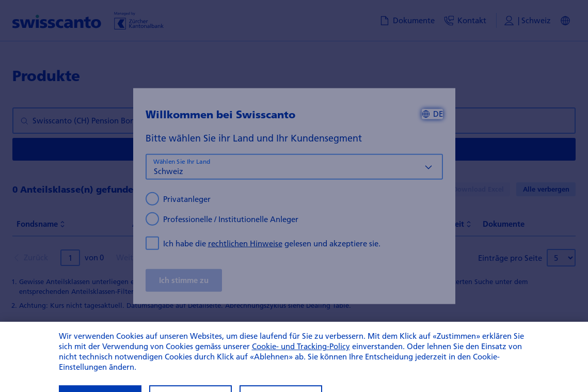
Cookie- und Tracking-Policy (301, 358)
